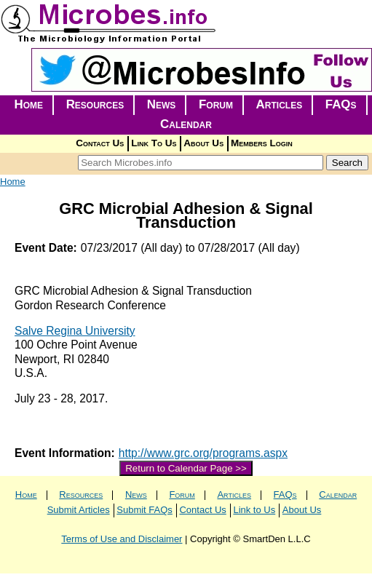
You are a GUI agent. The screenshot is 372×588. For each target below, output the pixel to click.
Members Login (262, 143)
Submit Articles (79, 510)
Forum (216, 104)
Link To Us (154, 143)
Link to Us (254, 510)
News (162, 104)
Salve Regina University (75, 331)
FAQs (341, 104)
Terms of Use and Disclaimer (122, 539)
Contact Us (100, 143)
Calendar (186, 124)
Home (28, 104)
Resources (95, 104)
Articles (280, 104)
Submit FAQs (145, 510)
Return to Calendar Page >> (186, 468)
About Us (203, 143)
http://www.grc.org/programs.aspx (203, 453)
